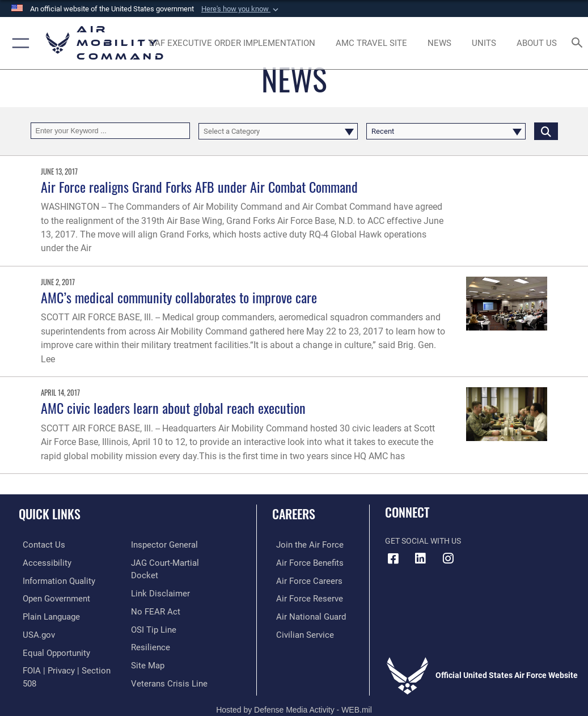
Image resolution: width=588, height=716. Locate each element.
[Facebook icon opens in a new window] (394, 558)
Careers (294, 514)
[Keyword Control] (110, 131)
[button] (241, 9)
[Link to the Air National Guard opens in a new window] (305, 614)
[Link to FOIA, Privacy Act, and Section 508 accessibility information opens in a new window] (66, 666)
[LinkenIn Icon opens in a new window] (421, 558)
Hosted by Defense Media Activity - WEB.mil (294, 692)
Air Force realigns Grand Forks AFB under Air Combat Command (199, 187)
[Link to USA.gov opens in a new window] (34, 632)
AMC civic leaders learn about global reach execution (173, 408)
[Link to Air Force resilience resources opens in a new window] (148, 632)
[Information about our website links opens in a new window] (157, 580)
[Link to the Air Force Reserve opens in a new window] (303, 597)
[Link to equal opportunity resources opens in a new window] (51, 649)
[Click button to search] (546, 131)
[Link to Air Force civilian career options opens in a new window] (298, 632)
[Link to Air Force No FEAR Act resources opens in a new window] (153, 597)
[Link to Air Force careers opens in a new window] (302, 580)
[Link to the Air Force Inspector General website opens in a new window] (162, 545)
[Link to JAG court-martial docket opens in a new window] (176, 562)
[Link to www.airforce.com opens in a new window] (303, 545)
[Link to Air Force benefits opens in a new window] (303, 562)
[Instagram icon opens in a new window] (448, 558)
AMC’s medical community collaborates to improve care (179, 297)
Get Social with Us (423, 541)
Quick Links (50, 514)
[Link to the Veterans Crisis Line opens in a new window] (166, 666)
